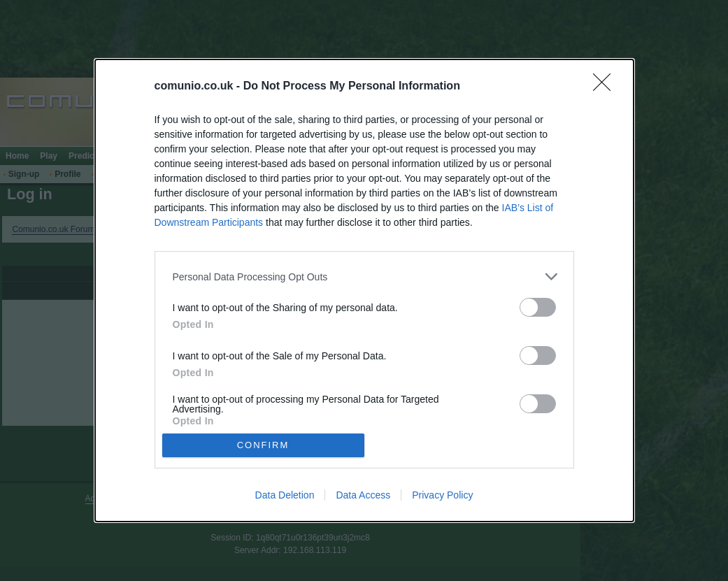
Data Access (363, 495)
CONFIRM (263, 445)
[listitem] (364, 277)
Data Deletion (285, 495)
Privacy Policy (442, 495)
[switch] (538, 307)
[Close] (606, 87)
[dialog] (364, 290)
